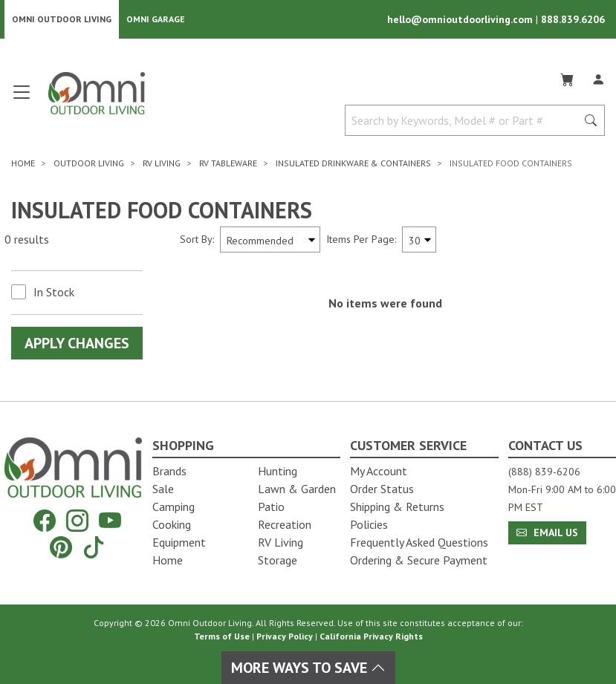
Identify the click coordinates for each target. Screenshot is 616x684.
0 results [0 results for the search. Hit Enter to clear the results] (27, 239)
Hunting (278, 471)
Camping (174, 507)
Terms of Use (222, 636)
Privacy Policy (285, 636)
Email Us (547, 532)
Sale (163, 489)
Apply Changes (77, 343)
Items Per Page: (361, 239)
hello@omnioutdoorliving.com (461, 19)
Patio (271, 507)
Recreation (285, 524)
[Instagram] (77, 520)
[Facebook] (45, 520)
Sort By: (197, 239)
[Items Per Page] (419, 240)
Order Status (382, 489)
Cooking (172, 524)
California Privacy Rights (371, 636)
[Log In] (598, 77)
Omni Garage (156, 19)
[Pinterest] (61, 547)
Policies (369, 524)
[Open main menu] (22, 98)
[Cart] (567, 77)
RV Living (281, 542)
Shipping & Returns (397, 507)
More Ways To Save (308, 668)
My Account (379, 471)
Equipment (179, 542)
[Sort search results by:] (270, 240)
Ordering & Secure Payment (419, 560)
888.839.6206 (573, 19)
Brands (169, 471)
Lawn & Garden (297, 489)
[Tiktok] (94, 547)
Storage (278, 560)
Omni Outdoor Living (62, 19)
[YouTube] (110, 520)
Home (168, 560)
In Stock (54, 292)
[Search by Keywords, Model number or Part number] (465, 120)
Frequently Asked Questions (419, 542)
